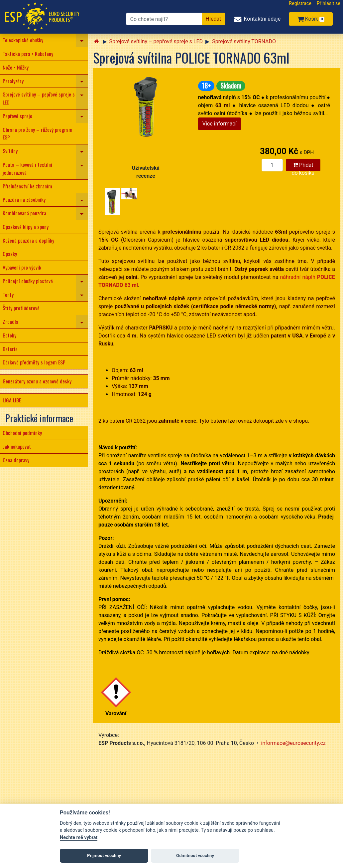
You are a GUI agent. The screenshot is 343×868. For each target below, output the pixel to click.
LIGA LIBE (12, 400)
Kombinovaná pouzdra (24, 213)
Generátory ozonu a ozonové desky (37, 381)
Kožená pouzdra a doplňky (28, 240)
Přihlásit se (329, 3)
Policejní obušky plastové (28, 281)
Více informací (220, 124)
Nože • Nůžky (16, 67)
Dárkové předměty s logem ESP (34, 362)
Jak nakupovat (17, 446)
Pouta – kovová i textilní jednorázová (27, 168)
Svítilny (10, 151)
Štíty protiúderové (21, 308)
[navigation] (82, 40)
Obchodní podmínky (22, 433)
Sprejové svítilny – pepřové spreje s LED (39, 98)
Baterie (10, 349)
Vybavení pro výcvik (22, 267)
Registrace (300, 3)
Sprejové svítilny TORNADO (244, 41)
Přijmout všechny (104, 856)
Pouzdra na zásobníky (24, 199)
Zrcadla (10, 322)
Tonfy (8, 295)
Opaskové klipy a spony (26, 227)
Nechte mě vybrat (79, 838)
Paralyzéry (13, 81)
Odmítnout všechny (195, 856)
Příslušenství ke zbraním (27, 186)
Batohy (9, 335)
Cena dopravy (16, 460)
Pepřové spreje (17, 116)
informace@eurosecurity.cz (293, 743)
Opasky (10, 254)
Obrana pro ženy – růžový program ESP (38, 133)
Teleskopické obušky (23, 40)
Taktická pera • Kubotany (28, 54)
